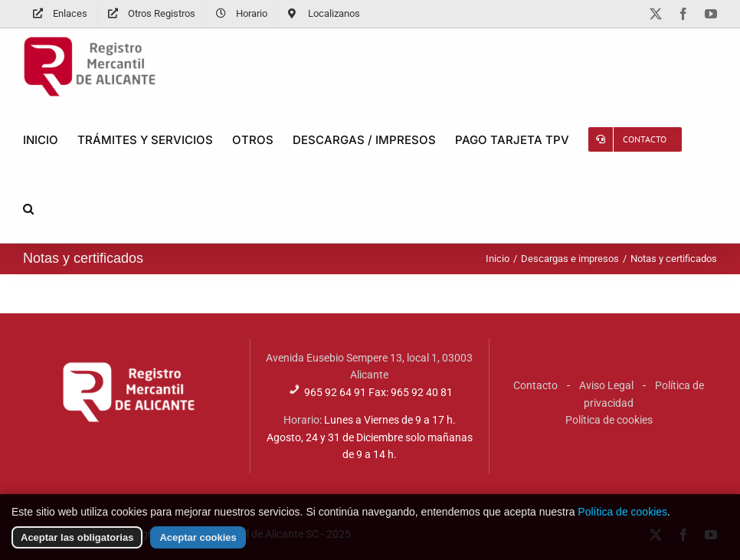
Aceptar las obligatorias (77, 546)
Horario (301, 420)
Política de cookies (609, 420)
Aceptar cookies (198, 546)
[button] (28, 208)
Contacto (535, 385)
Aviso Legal (606, 385)
